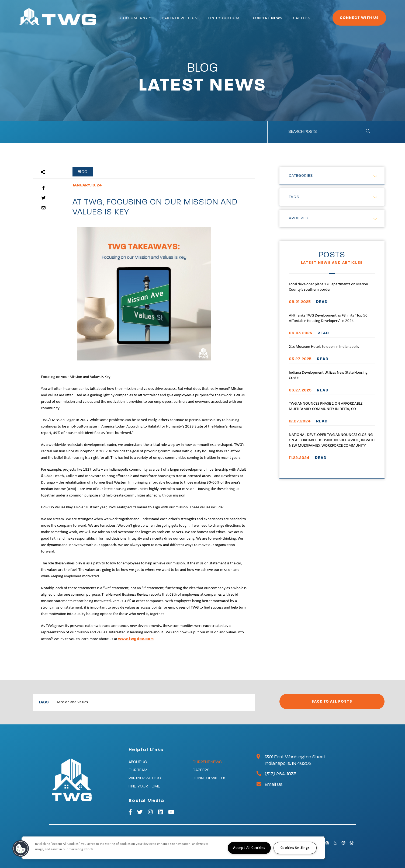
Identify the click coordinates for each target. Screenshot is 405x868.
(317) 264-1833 (281, 774)
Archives (299, 218)
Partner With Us (180, 18)
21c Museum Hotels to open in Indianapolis (324, 347)
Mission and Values (72, 702)
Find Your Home (225, 18)
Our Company (135, 18)
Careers (302, 18)
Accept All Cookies (249, 848)
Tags (294, 197)
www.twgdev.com (136, 639)
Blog (83, 172)
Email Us (274, 784)
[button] (21, 849)
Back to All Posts (332, 702)
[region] (173, 848)
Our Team (138, 770)
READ (322, 302)
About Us (138, 762)
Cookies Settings (295, 848)
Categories (301, 176)
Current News (268, 18)
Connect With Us (359, 18)
